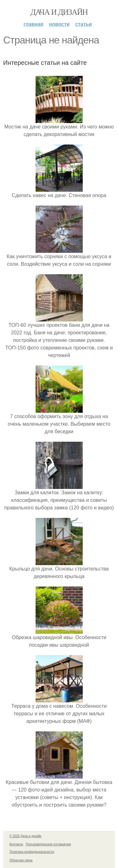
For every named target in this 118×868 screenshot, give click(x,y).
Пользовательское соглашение (48, 844)
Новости (59, 24)
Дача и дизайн (59, 12)
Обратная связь (21, 860)
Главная (34, 24)
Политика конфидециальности (32, 852)
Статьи (84, 24)
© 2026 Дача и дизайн (25, 836)
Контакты (16, 844)
